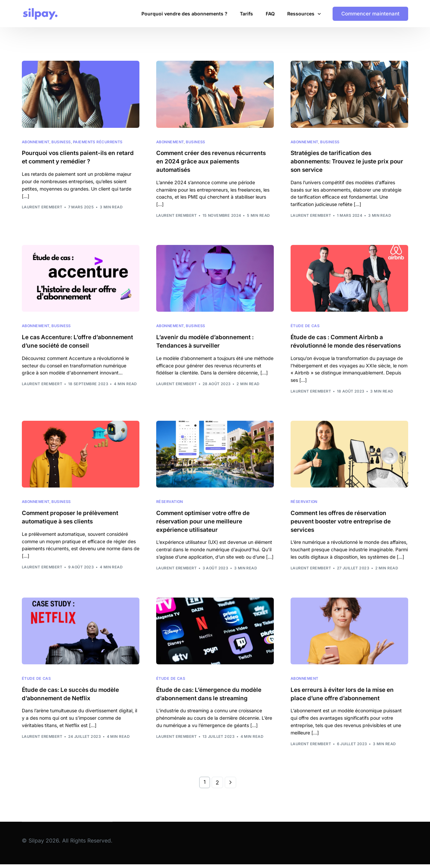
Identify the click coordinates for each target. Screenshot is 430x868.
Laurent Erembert (42, 208)
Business (61, 142)
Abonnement (36, 142)
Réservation (170, 504)
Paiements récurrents (98, 142)
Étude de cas (305, 327)
